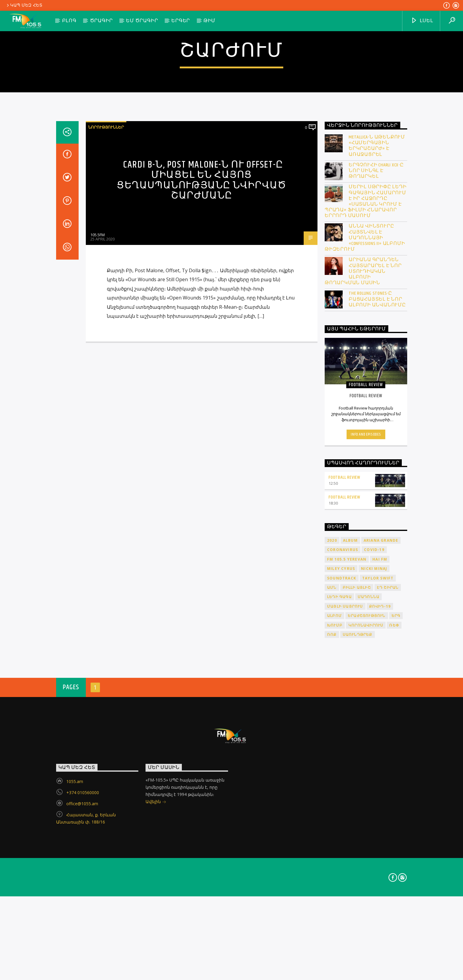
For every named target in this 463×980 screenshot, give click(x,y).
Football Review (344, 702)
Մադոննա (368, 822)
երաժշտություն (367, 840)
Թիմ (209, 21)
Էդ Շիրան (388, 812)
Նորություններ (106, 352)
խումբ (335, 850)
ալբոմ (334, 840)
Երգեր (181, 21)
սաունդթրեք (358, 859)
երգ (396, 840)
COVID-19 (374, 774)
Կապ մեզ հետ (24, 5)
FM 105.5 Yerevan (347, 784)
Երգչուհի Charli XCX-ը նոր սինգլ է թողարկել (376, 395)
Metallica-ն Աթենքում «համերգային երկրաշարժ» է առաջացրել (377, 370)
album (350, 765)
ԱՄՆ (332, 812)
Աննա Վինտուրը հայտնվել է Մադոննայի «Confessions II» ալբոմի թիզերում (365, 463)
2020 (332, 765)
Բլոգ (69, 21)
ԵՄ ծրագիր (142, 21)
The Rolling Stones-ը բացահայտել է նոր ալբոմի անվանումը (377, 524)
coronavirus (343, 774)
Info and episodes (366, 659)
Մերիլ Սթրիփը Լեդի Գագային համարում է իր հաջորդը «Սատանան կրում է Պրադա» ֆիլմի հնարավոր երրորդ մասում (366, 426)
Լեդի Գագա (339, 822)
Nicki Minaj (374, 793)
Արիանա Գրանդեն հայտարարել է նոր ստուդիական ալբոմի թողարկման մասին (363, 496)
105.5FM (98, 459)
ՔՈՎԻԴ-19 (380, 831)
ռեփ (394, 850)
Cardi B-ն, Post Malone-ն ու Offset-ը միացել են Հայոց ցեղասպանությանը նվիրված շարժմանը (202, 405)
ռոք (332, 859)
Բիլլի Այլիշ (357, 812)
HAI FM (380, 784)
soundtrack (342, 803)
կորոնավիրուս (366, 850)
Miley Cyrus (341, 793)
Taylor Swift (378, 803)
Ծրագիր (101, 21)
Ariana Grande (381, 765)
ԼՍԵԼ (422, 21)
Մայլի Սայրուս (345, 831)
